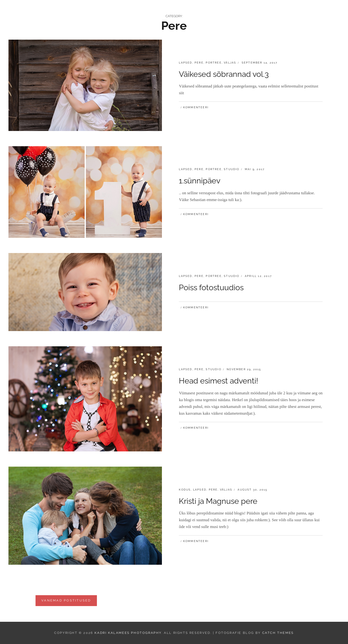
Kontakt (292, 11)
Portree (214, 63)
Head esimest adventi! (218, 381)
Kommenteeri (196, 107)
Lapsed (185, 63)
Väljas (230, 63)
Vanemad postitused (66, 600)
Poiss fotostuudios (211, 287)
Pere (199, 63)
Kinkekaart (264, 11)
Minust (315, 11)
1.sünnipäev (200, 181)
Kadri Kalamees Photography (63, 11)
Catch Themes (278, 633)
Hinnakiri (234, 11)
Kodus (185, 490)
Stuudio (232, 169)
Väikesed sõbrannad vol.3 (224, 74)
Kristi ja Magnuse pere (218, 501)
